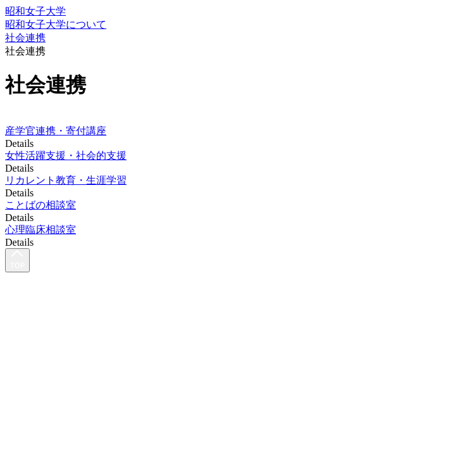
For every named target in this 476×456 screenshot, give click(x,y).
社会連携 (25, 38)
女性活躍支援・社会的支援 (66, 155)
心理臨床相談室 (41, 230)
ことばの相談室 (41, 205)
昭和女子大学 (35, 11)
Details (19, 143)
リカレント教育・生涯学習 (66, 180)
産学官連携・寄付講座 (56, 131)
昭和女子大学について (56, 24)
